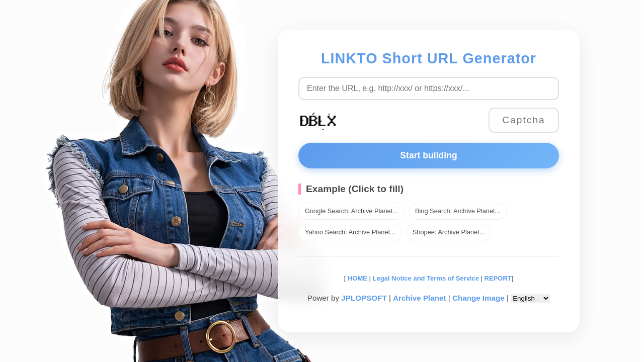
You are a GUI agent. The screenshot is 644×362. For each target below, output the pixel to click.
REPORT (498, 278)
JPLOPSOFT (364, 298)
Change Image (478, 298)
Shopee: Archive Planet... (449, 232)
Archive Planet (420, 298)
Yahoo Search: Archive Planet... (350, 232)
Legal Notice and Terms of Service (426, 278)
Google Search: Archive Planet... (351, 211)
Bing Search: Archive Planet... (458, 211)
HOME (356, 278)
